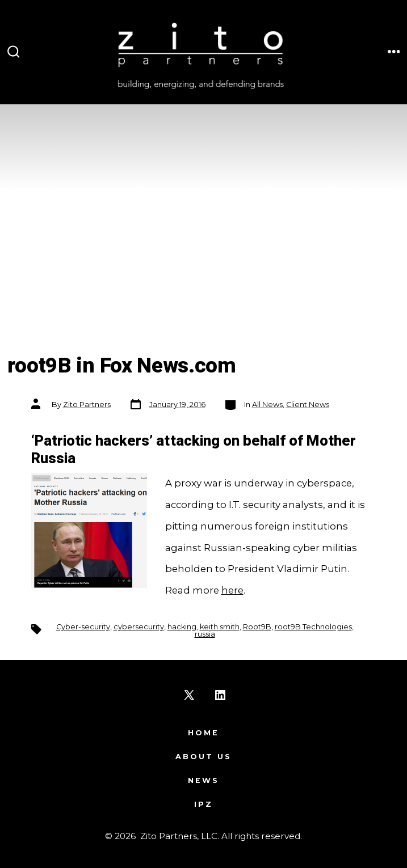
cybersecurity (139, 627)
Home (203, 733)
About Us (203, 757)
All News (267, 405)
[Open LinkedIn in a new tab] (220, 695)
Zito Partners (87, 405)
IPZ (203, 804)
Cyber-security (83, 627)
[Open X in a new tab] (189, 695)
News (203, 780)
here (232, 590)
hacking (182, 627)
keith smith (220, 627)
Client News (308, 405)
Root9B (257, 627)
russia (205, 634)
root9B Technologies (313, 627)
